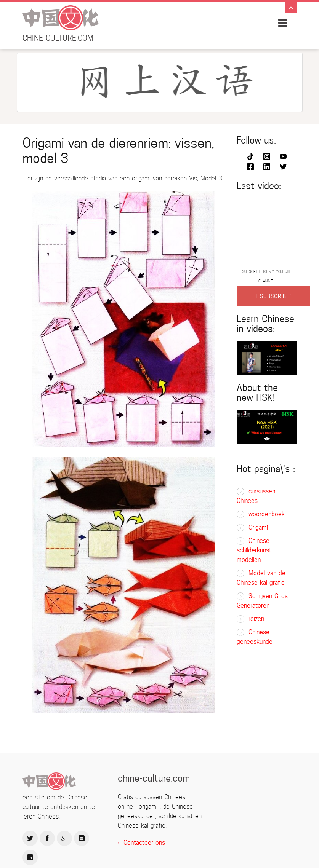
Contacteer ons (144, 843)
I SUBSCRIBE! (273, 296)
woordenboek (267, 514)
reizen (256, 619)
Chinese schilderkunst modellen (254, 550)
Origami (258, 527)
